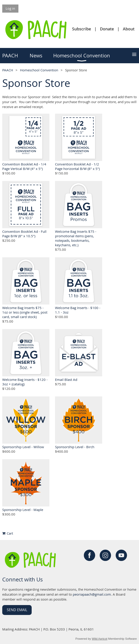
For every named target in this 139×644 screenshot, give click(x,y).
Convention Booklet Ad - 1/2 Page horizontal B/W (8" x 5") (77, 166)
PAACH (8, 70)
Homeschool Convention (39, 70)
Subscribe (82, 29)
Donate (107, 29)
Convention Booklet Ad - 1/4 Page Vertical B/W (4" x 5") (24, 166)
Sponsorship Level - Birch (75, 447)
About (129, 29)
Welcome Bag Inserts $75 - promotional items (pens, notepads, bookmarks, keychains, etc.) (76, 238)
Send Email (17, 610)
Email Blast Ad (66, 380)
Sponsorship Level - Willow (23, 447)
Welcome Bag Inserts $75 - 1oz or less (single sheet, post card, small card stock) (25, 312)
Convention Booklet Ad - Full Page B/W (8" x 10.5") (24, 234)
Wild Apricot (100, 639)
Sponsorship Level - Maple (23, 510)
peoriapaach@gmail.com (92, 594)
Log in (10, 8)
